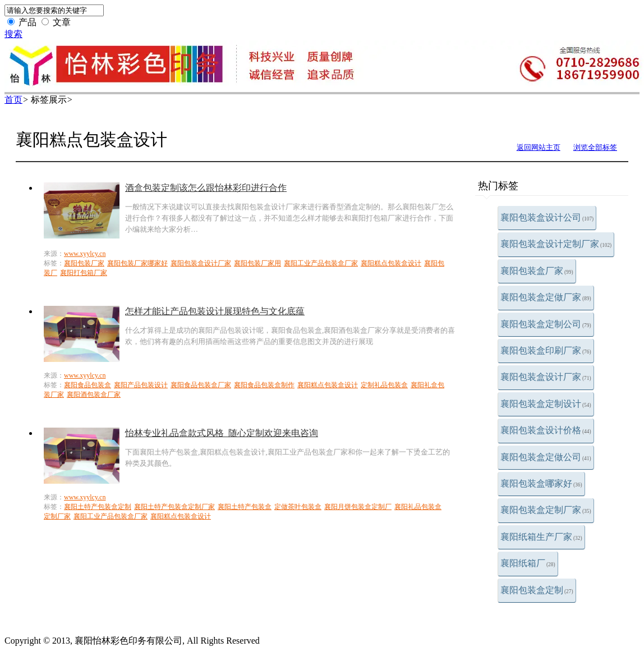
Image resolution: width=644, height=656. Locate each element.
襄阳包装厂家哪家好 (137, 263)
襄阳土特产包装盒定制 (98, 507)
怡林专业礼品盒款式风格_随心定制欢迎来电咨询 (222, 433)
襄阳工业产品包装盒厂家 (321, 263)
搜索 (13, 34)
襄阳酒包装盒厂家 (94, 394)
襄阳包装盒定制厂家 (546, 510)
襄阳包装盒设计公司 (547, 217)
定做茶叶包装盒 (298, 507)
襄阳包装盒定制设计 (546, 404)
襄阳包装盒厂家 (537, 271)
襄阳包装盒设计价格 (546, 430)
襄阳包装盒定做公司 (546, 457)
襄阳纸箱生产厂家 (541, 537)
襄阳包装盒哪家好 (541, 483)
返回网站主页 (539, 147)
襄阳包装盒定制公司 (546, 324)
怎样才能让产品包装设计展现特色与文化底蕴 (215, 311)
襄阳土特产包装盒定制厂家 (174, 507)
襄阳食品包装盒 (88, 385)
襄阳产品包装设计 (141, 385)
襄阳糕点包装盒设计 (391, 263)
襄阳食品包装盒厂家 (201, 385)
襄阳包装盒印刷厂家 (546, 350)
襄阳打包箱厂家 (84, 273)
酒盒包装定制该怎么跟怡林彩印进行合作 (206, 188)
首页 (13, 100)
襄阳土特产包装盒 (245, 507)
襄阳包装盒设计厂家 (546, 377)
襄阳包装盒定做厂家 (546, 297)
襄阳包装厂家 (84, 263)
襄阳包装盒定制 (537, 590)
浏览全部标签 (595, 147)
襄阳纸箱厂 (528, 563)
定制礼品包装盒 (384, 385)
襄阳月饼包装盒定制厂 (358, 507)
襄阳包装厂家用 (257, 263)
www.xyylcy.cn (85, 254)
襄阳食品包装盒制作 (264, 385)
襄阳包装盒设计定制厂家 (556, 244)
